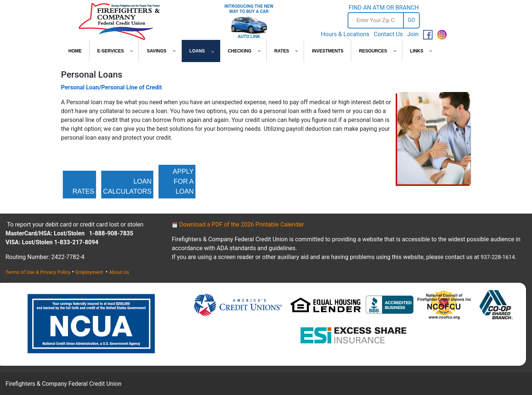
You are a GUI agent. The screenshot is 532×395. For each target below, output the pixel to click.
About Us (119, 272)
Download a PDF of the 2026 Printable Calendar (238, 224)
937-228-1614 (498, 257)
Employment (90, 272)
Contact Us (388, 34)
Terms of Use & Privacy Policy (38, 272)
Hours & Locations (345, 34)
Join (413, 34)
